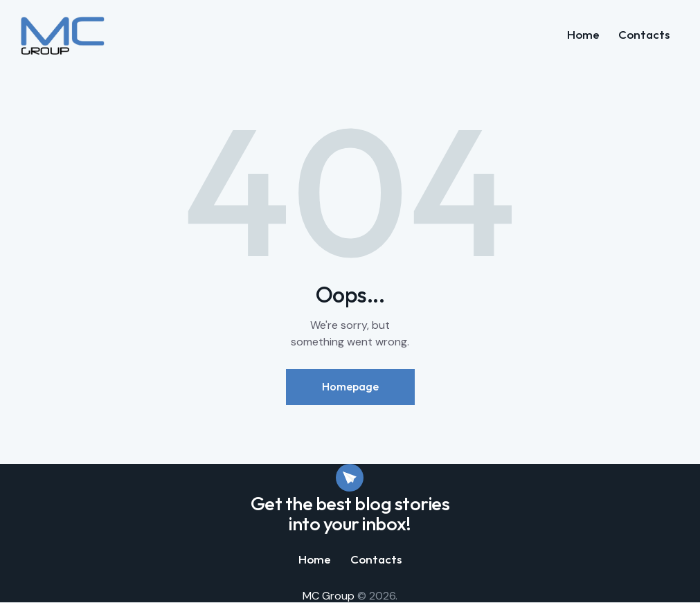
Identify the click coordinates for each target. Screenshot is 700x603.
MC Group (329, 596)
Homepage (350, 386)
